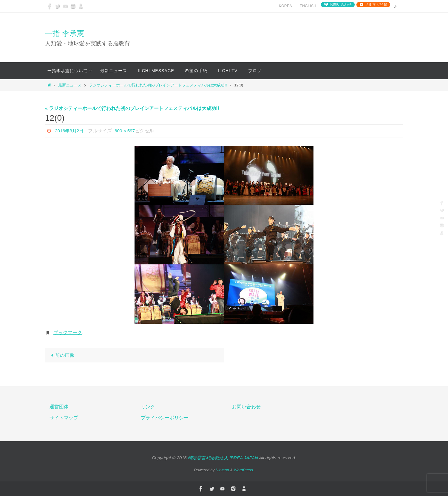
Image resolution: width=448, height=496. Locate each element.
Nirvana (222, 470)
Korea (285, 6)
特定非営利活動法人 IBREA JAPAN (223, 458)
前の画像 (61, 355)
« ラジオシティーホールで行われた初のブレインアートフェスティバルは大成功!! (132, 108)
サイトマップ (64, 418)
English (308, 6)
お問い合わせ (341, 4)
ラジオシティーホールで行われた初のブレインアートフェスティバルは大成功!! (158, 85)
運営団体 (59, 407)
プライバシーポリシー (165, 418)
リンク (148, 407)
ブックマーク (68, 333)
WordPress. (244, 470)
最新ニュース (70, 85)
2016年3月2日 (70, 131)
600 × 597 (127, 131)
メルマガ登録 (376, 4)
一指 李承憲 (65, 33)
